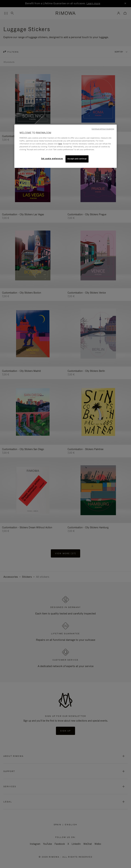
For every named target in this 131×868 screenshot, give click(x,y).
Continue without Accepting (103, 129)
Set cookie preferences (52, 159)
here (60, 144)
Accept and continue (77, 159)
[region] (65, 146)
